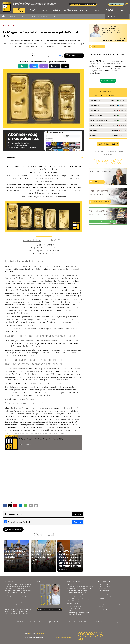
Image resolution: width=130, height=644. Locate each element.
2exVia (30, 633)
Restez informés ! (100, 202)
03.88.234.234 (27, 445)
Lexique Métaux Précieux (108, 595)
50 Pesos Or (94, 130)
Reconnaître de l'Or (75, 597)
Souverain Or (94, 135)
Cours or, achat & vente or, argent (60, 637)
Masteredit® (40, 633)
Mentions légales (105, 607)
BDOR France (104, 599)
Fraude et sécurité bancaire (77, 591)
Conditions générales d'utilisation (111, 605)
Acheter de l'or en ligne (102, 222)
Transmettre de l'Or (106, 597)
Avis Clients (103, 589)
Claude (44, 66)
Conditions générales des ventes (79, 613)
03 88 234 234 (88, 4)
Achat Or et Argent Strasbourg (79, 599)
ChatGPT (23, 66)
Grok (65, 66)
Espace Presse (104, 591)
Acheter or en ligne (75, 606)
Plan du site (103, 609)
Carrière (102, 603)
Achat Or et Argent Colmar (77, 601)
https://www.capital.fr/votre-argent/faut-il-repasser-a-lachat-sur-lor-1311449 (41, 433)
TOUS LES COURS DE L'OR (108, 144)
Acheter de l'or (108, 81)
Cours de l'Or (32, 240)
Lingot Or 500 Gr (95, 105)
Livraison (71, 611)
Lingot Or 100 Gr (95, 110)
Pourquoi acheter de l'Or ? (77, 595)
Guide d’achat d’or (74, 609)
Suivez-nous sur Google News (44, 56)
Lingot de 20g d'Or (39, 248)
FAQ (101, 593)
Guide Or (102, 601)
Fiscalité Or (72, 584)
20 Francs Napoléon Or (97, 115)
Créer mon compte (75, 615)
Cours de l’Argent (105, 587)
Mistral (34, 66)
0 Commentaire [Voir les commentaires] (76, 56)
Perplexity (55, 66)
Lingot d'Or (38, 245)
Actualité (10, 26)
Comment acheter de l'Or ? (77, 593)
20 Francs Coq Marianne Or (99, 120)
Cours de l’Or (104, 584)
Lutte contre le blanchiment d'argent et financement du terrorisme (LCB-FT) (81, 588)
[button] (44, 158)
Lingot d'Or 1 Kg (95, 100)
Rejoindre (77, 514)
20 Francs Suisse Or (96, 125)
